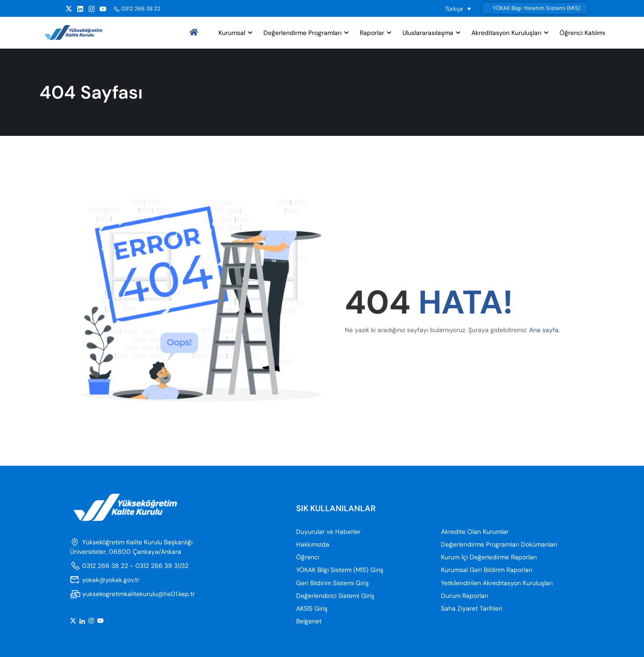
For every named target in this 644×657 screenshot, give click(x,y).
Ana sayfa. (545, 331)
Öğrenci (308, 558)
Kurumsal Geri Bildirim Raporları (487, 571)
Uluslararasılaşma (428, 33)
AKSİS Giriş (312, 609)
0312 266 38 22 (137, 9)
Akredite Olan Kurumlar (475, 532)
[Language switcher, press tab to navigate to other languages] (458, 9)
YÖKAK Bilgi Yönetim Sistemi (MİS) (536, 8)
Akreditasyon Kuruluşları (506, 33)
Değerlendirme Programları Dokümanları (499, 545)
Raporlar (372, 33)
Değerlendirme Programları (302, 33)
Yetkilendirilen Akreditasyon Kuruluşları (497, 583)
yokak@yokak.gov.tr (105, 580)
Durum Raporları (465, 596)
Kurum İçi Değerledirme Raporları (489, 558)
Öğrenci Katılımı (582, 33)
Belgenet (309, 622)
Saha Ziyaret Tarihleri (472, 609)
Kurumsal (232, 33)
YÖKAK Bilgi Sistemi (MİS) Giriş (340, 571)
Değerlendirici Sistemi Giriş (335, 596)
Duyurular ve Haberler (328, 532)
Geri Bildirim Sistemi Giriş (332, 583)
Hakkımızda (313, 545)
